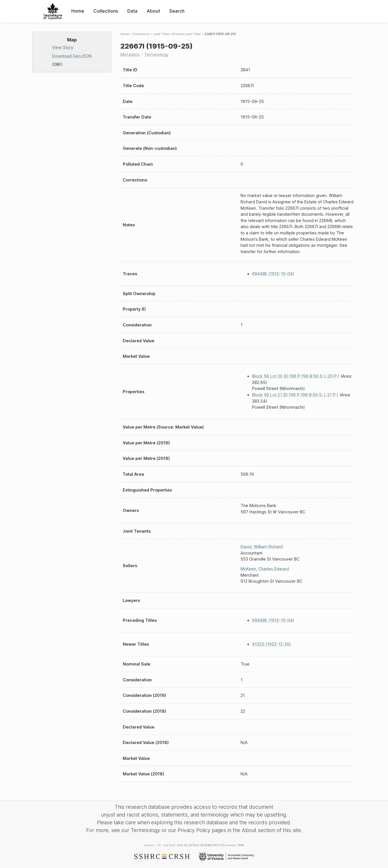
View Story (63, 47)
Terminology (156, 55)
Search (177, 11)
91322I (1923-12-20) (272, 644)
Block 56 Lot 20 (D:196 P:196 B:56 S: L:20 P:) (296, 376)
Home (78, 11)
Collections (106, 11)
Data (132, 11)
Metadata (130, 55)
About (153, 11)
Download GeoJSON (72, 56)
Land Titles (161, 34)
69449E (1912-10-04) (273, 274)
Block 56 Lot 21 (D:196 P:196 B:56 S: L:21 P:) (295, 395)
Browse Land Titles (187, 34)
